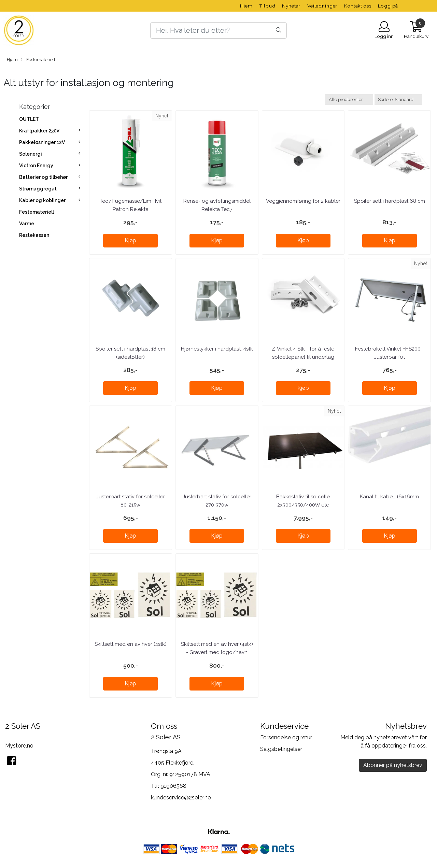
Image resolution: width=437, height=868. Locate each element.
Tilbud (267, 6)
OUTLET (29, 119)
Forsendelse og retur (286, 737)
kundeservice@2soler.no (181, 798)
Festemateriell (38, 60)
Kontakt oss (358, 6)
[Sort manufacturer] (349, 99)
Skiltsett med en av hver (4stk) (131, 644)
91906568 (173, 786)
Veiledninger (322, 6)
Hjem (246, 6)
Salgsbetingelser (281, 749)
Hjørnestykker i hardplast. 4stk (217, 349)
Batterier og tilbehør (43, 177)
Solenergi (31, 154)
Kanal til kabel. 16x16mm (389, 497)
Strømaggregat (38, 189)
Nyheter (291, 6)
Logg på (388, 6)
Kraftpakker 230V (39, 131)
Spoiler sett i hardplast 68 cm (390, 201)
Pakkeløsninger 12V (42, 142)
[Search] (218, 30)
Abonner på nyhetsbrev (393, 765)
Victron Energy (36, 166)
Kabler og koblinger (42, 200)
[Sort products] (398, 99)
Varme (27, 224)
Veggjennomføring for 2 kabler (303, 201)
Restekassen (34, 235)
